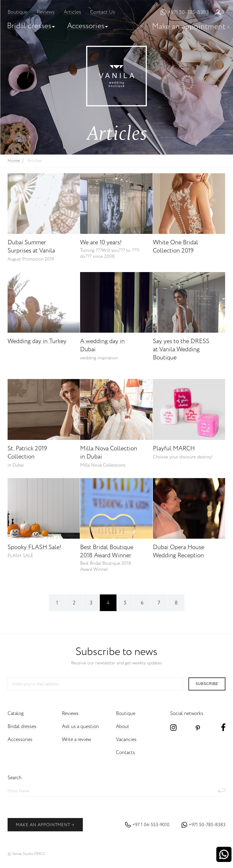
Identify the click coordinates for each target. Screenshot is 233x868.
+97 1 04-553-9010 (151, 825)
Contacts (125, 753)
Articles (72, 12)
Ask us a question (80, 727)
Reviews (46, 12)
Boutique (18, 12)
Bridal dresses (29, 26)
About (123, 727)
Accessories (86, 26)
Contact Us (103, 12)
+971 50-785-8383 (188, 13)
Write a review (76, 740)
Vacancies (126, 740)
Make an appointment (189, 27)
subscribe (207, 684)
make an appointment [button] (45, 825)
